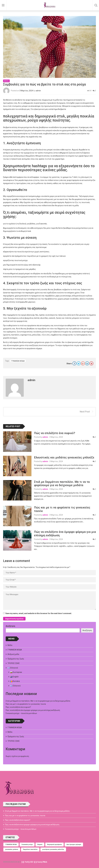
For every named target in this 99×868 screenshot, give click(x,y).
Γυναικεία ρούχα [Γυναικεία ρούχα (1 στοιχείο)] (27, 844)
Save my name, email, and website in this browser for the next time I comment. (39, 613)
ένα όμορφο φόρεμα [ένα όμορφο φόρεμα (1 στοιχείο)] (74, 844)
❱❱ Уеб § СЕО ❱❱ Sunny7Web (34, 862)
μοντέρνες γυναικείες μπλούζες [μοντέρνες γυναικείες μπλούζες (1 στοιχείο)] (53, 849)
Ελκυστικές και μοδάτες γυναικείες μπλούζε (64, 457)
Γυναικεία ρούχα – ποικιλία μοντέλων (21, 713)
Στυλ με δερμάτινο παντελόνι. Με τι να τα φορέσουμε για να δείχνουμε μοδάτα (62, 484)
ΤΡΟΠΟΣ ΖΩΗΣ (14, 663)
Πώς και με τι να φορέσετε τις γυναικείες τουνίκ (26, 704)
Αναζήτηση (10, 626)
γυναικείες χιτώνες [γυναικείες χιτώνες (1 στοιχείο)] (12, 849)
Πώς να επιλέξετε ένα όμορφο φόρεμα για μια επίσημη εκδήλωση (33, 710)
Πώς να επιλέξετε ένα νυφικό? (55, 433)
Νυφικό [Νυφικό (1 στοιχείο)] (40, 844)
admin (38, 91)
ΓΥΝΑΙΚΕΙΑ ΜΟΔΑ (18, 361)
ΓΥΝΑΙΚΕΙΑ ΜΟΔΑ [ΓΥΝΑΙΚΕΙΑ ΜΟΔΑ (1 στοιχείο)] (11, 844)
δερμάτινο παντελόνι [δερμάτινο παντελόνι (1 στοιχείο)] (30, 849)
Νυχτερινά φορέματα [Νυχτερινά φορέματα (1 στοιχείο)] (54, 844)
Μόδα (6, 81)
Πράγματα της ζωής (16, 659)
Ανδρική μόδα (13, 654)
